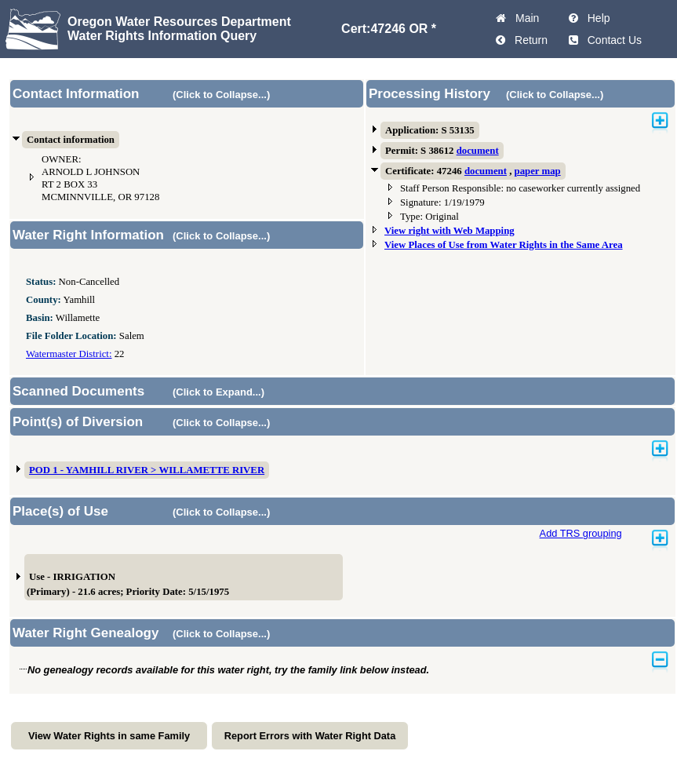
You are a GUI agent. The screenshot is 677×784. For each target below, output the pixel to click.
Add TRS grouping (581, 533)
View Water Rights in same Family (109, 736)
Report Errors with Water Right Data (310, 736)
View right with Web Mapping (450, 231)
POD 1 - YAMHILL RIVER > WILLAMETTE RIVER (147, 470)
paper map (538, 171)
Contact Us (611, 40)
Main (524, 18)
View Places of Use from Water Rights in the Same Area (504, 245)
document (478, 151)
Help (596, 18)
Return (528, 40)
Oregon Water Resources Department (179, 22)
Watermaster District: (69, 354)
